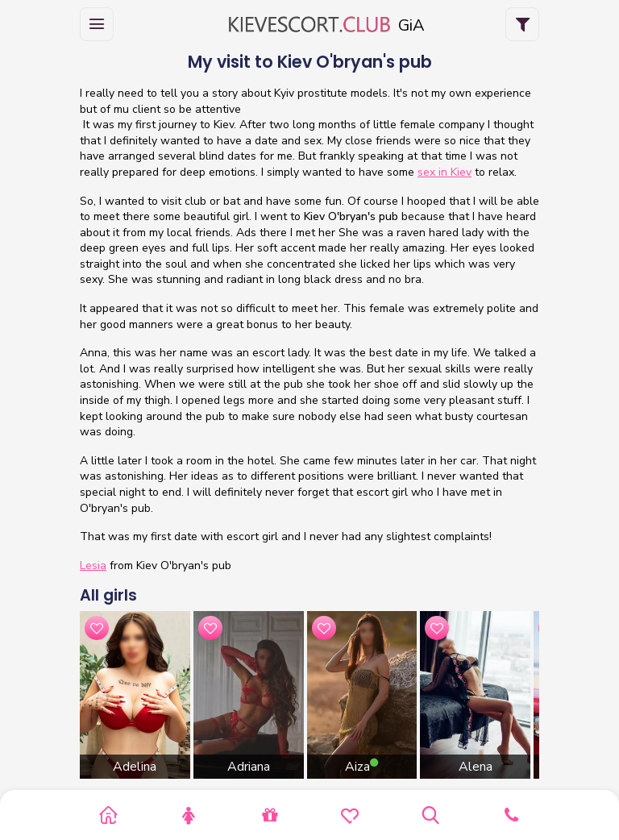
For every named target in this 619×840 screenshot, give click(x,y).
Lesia (93, 566)
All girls (108, 595)
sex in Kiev (445, 172)
